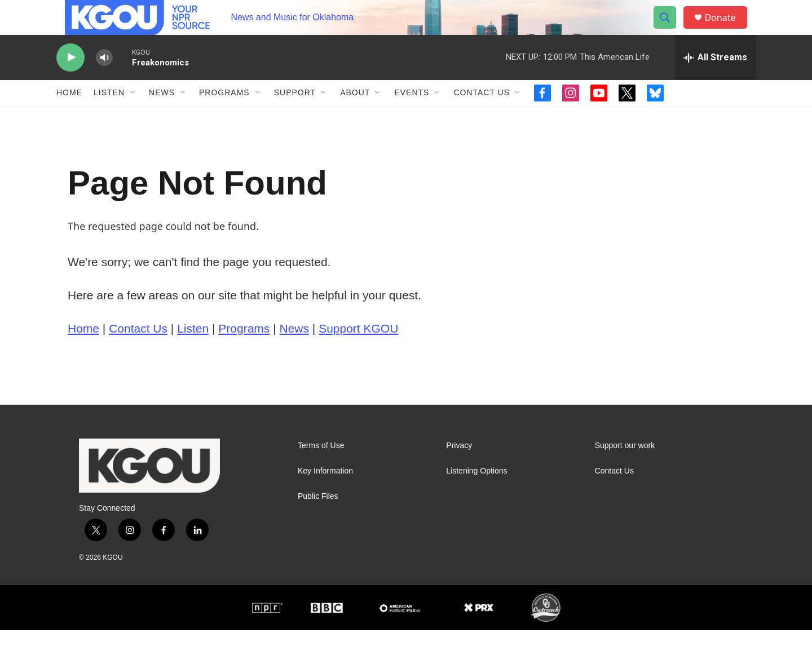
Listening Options (476, 495)
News (162, 117)
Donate (727, 30)
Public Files (318, 521)
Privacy (459, 470)
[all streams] (715, 82)
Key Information (325, 495)
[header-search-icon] (670, 30)
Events (412, 117)
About (355, 117)
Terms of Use (321, 470)
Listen (109, 117)
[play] (70, 82)
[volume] (104, 82)
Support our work (625, 470)
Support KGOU (358, 353)
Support (295, 117)
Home (69, 117)
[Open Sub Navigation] (133, 117)
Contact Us (482, 117)
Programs (224, 117)
